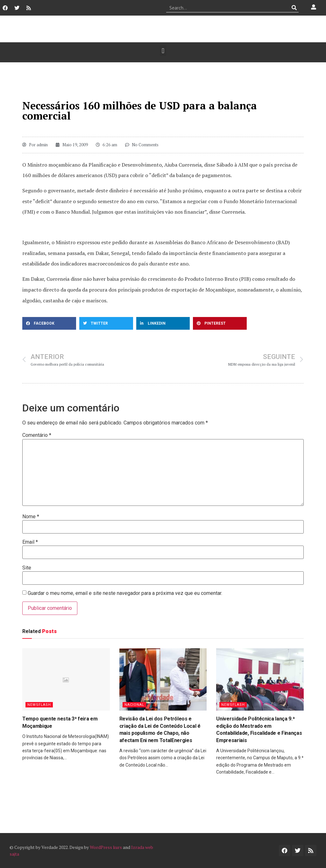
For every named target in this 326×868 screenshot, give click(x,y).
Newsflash (39, 705)
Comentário (37, 435)
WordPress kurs (106, 847)
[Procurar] (294, 8)
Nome (31, 517)
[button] (163, 51)
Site (27, 568)
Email (30, 542)
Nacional (134, 705)
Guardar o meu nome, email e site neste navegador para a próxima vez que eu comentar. (125, 593)
